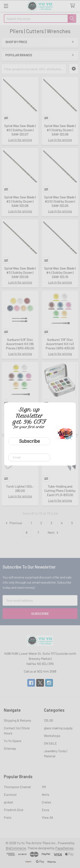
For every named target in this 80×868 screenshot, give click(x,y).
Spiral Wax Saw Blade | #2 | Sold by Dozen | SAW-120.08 (20, 201)
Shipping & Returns (17, 720)
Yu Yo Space (13, 741)
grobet (9, 802)
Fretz (8, 817)
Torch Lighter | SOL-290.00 (20, 488)
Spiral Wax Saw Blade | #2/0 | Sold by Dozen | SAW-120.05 (60, 201)
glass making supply (58, 728)
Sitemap (10, 748)
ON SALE (50, 743)
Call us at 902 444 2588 (40, 671)
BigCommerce (16, 848)
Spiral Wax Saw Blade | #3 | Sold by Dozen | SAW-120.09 (20, 272)
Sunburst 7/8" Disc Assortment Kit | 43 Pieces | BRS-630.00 (60, 344)
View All (47, 817)
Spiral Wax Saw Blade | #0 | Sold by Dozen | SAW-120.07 (20, 130)
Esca (45, 810)
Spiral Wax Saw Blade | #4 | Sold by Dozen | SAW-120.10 (60, 272)
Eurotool (10, 794)
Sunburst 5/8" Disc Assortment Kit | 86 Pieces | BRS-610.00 (20, 344)
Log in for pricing (20, 140)
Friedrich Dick (14, 810)
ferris (46, 794)
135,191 (49, 720)
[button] (74, 69)
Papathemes (64, 848)
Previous (13, 523)
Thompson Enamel (17, 787)
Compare (6, 118)
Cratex (47, 802)
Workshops (52, 736)
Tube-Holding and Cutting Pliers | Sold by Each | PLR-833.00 (60, 490)
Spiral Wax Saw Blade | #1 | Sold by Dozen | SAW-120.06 (60, 130)
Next (54, 533)
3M (44, 787)
